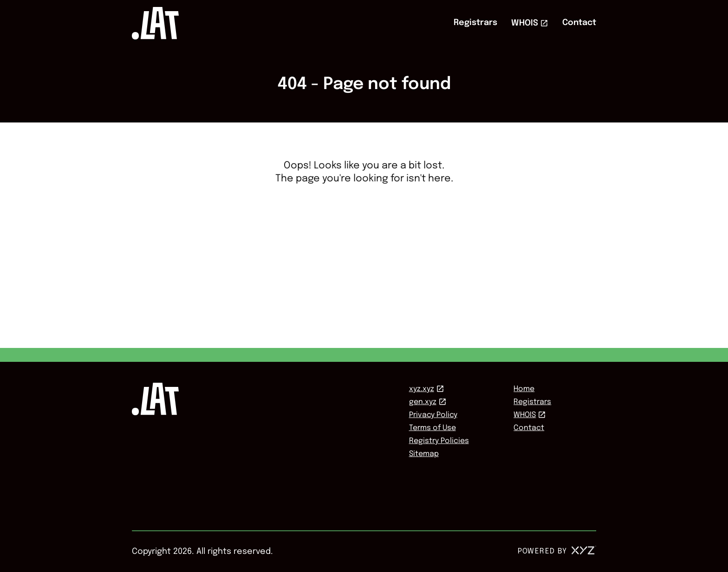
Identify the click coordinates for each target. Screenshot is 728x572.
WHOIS (525, 23)
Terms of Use (432, 428)
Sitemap (424, 454)
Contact (579, 23)
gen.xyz (423, 402)
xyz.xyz (422, 389)
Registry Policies (439, 441)
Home (524, 389)
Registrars (475, 23)
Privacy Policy (433, 415)
